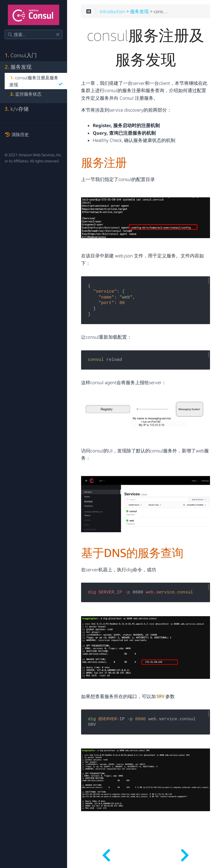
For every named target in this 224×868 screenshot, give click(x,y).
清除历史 (17, 134)
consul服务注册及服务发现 (36, 81)
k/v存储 (17, 109)
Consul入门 (21, 55)
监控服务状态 (26, 94)
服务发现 (18, 67)
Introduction (112, 12)
